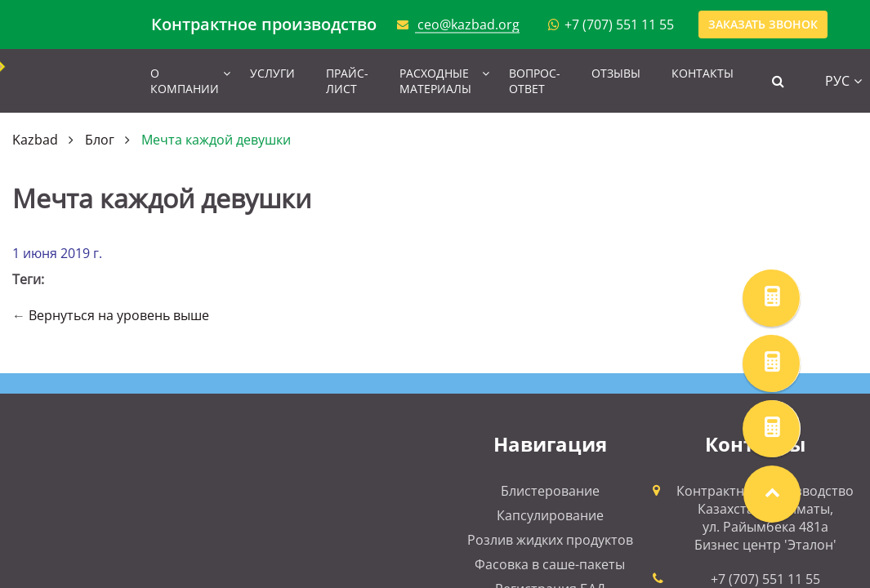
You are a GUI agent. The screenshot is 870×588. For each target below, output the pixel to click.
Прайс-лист (347, 81)
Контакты (703, 73)
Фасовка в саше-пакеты (550, 564)
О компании (185, 81)
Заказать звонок (763, 24)
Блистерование (550, 491)
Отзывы (616, 73)
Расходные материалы (435, 81)
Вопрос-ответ (535, 81)
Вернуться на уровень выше (119, 315)
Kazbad (35, 140)
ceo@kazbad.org (468, 24)
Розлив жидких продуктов (550, 540)
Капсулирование (550, 515)
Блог (100, 140)
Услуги (272, 73)
